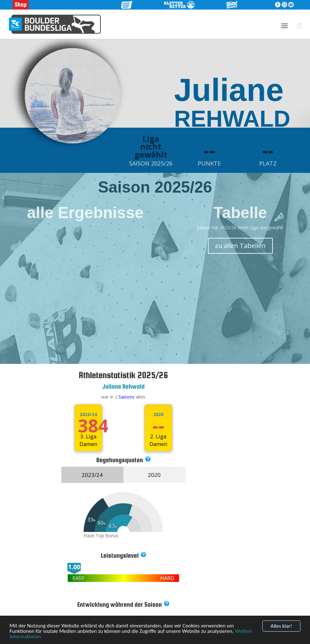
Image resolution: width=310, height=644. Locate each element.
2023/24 (88, 414)
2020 (158, 414)
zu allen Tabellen (240, 246)
